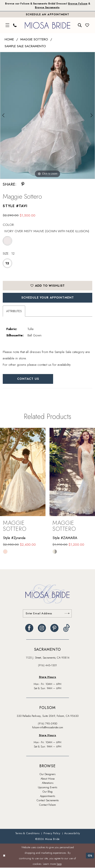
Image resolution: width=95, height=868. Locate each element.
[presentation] (23, 472)
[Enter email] (47, 614)
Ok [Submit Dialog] (90, 856)
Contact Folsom (47, 805)
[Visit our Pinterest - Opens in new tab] (54, 628)
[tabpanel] (47, 115)
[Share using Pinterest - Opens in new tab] (23, 184)
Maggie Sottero (34, 39)
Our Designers (47, 775)
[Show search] (80, 26)
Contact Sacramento (48, 801)
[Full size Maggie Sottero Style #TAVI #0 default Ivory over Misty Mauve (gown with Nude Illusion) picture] (47, 115)
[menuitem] (8, 26)
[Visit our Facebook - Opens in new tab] (29, 628)
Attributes (14, 311)
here (59, 864)
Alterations (48, 783)
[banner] (48, 25)
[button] (8, 26)
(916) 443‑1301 (47, 666)
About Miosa (48, 779)
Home (9, 39)
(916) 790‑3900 (47, 724)
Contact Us (28, 379)
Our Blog (47, 792)
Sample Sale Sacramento (25, 46)
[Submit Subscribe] (67, 614)
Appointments (47, 796)
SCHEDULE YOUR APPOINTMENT (48, 298)
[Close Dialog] (4, 856)
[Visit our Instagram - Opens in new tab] (42, 628)
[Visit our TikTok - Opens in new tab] (66, 628)
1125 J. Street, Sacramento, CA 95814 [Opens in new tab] (48, 658)
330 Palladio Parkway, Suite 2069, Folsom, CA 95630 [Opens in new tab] (48, 716)
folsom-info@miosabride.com (48, 728)
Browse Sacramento (47, 7)
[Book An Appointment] (47, 15)
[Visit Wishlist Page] (87, 26)
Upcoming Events (47, 788)
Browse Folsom (78, 4)
